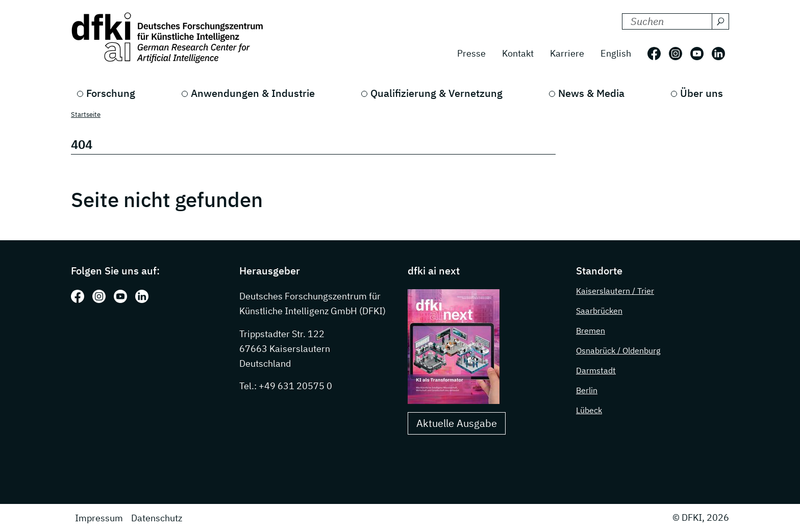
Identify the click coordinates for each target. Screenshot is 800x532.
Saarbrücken (599, 311)
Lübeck (589, 410)
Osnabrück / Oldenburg (618, 350)
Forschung (111, 93)
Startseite (86, 115)
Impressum (99, 518)
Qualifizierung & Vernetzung (436, 93)
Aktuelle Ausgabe (457, 423)
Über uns (702, 93)
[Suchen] (720, 21)
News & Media (591, 93)
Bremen (591, 331)
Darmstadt (596, 370)
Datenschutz (157, 518)
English (616, 53)
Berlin (587, 390)
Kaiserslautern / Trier (615, 291)
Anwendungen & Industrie (253, 93)
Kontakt (518, 53)
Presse (471, 53)
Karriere (567, 53)
